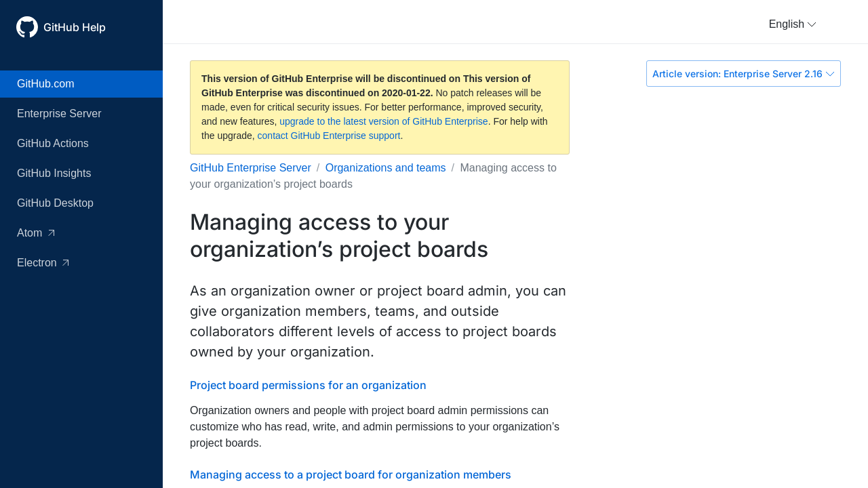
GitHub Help (75, 27)
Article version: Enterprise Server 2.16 (744, 74)
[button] (793, 24)
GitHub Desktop (55, 203)
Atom (36, 233)
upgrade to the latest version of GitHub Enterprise (383, 121)
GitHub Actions (53, 143)
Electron (43, 263)
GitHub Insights (54, 173)
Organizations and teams (386, 168)
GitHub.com (45, 84)
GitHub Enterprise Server (251, 168)
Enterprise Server (59, 114)
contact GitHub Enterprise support (329, 136)
